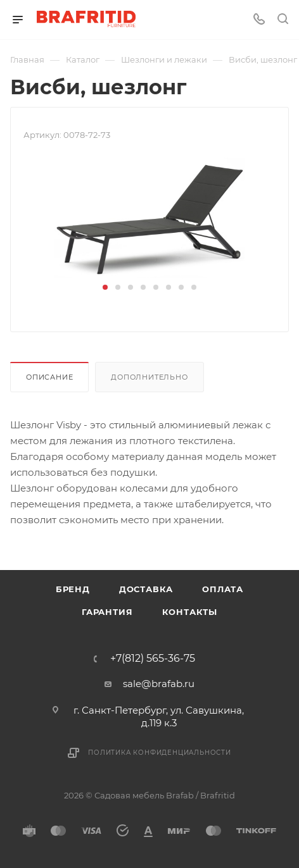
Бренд (73, 589)
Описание (49, 377)
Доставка (146, 589)
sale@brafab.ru (159, 684)
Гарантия (107, 612)
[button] (105, 287)
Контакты (190, 612)
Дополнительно (149, 377)
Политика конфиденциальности (160, 753)
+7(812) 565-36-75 (153, 659)
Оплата (223, 589)
